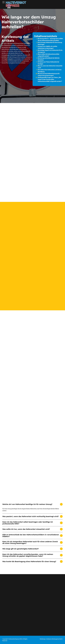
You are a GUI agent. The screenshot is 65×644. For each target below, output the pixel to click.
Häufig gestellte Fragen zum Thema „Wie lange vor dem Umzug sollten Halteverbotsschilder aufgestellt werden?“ (50, 79)
